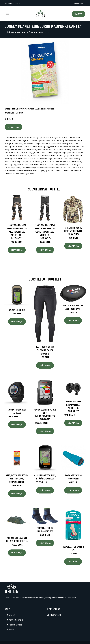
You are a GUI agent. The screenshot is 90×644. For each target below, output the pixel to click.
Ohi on (12, 615)
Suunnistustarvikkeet (39, 32)
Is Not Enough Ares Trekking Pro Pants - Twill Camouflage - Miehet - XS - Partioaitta (17, 232)
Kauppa (79, 14)
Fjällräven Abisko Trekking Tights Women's (45, 350)
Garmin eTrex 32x (17, 310)
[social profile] (22, 3)
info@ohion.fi (79, 3)
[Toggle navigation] (8, 14)
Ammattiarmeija (16, 620)
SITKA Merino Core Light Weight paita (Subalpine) (73, 231)
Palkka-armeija (16, 625)
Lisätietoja (13, 127)
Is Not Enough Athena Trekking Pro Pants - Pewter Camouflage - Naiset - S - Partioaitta (45, 232)
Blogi (11, 630)
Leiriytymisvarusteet (17, 32)
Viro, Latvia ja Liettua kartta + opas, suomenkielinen (17, 479)
